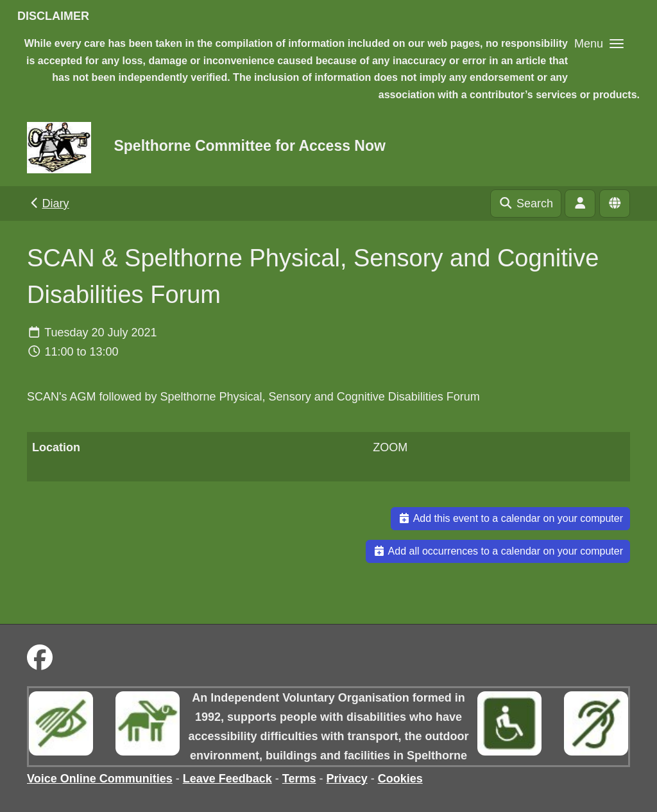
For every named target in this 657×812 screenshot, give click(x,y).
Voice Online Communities (100, 779)
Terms (299, 779)
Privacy (347, 779)
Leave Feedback (227, 779)
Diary (48, 203)
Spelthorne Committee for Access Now (249, 146)
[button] (599, 43)
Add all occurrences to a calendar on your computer (498, 551)
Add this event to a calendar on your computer (510, 518)
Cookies (400, 779)
